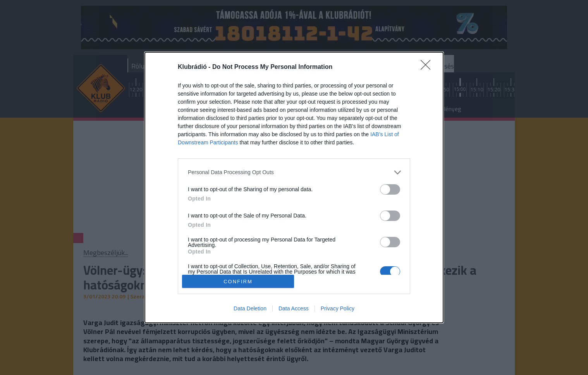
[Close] (428, 67)
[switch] (390, 189)
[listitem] (294, 172)
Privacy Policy (338, 308)
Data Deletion (250, 308)
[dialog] (294, 188)
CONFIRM (238, 281)
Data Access (294, 308)
